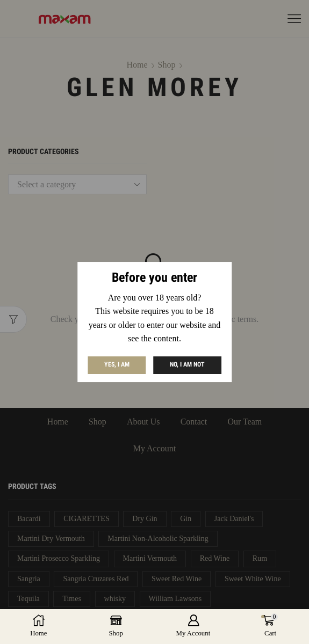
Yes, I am (117, 365)
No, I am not (187, 365)
